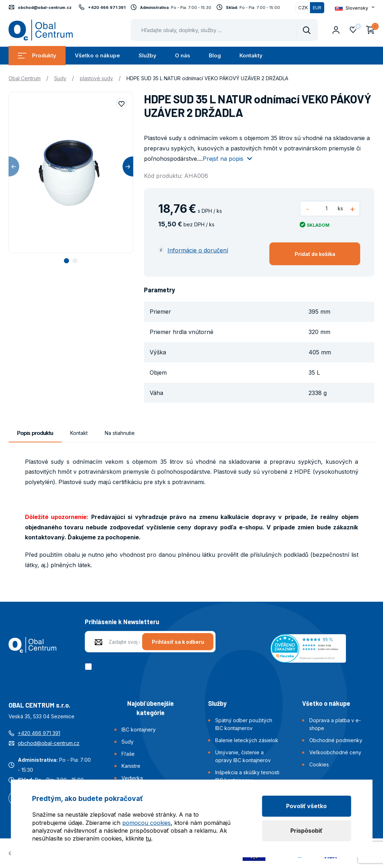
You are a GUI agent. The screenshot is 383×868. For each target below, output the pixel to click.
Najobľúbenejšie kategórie (151, 708)
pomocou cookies (146, 823)
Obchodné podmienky (336, 740)
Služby (147, 55)
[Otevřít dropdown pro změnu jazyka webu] (355, 8)
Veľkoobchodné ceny (335, 752)
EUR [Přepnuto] (317, 7)
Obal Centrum (25, 78)
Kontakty (251, 55)
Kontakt (79, 433)
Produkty (37, 55)
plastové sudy (96, 78)
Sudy (60, 78)
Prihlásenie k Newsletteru (122, 622)
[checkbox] (90, 667)
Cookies (319, 764)
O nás (183, 55)
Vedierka (132, 778)
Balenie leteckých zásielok (247, 740)
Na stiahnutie (120, 433)
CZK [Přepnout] (303, 7)
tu (148, 838)
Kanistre (131, 766)
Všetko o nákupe (97, 55)
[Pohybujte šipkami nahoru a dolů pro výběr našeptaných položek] (224, 30)
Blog (215, 55)
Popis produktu (35, 433)
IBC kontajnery (139, 730)
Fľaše (128, 754)
